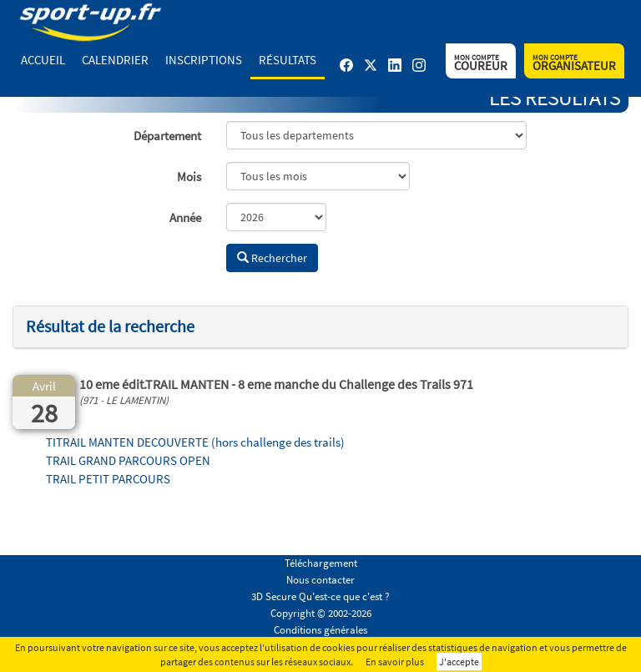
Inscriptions (204, 60)
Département (167, 136)
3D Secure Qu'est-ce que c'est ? (320, 596)
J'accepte (459, 662)
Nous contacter (320, 580)
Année (185, 217)
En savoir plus (395, 662)
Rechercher (272, 258)
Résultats (288, 60)
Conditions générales (320, 630)
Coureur (481, 63)
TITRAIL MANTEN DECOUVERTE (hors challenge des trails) (195, 442)
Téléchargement (321, 563)
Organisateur (574, 63)
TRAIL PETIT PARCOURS (108, 479)
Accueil (43, 60)
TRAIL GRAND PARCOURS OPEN (128, 460)
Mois (189, 177)
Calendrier (115, 60)
